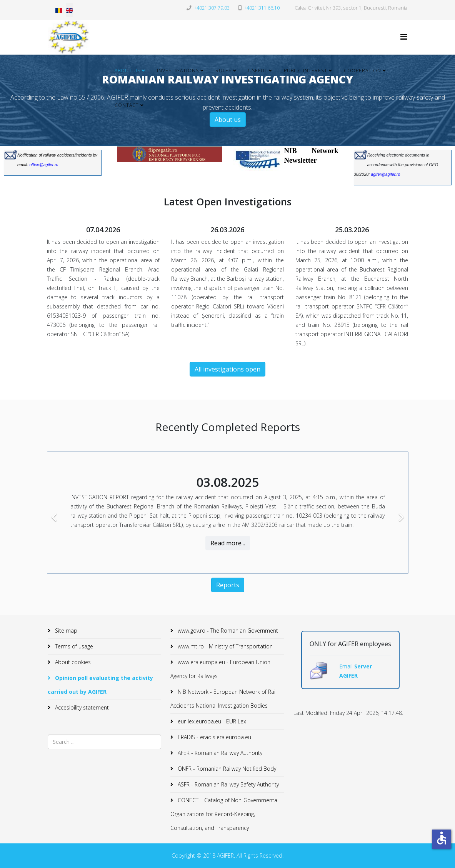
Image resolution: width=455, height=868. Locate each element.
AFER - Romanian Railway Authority (219, 753)
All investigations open (227, 369)
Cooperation (362, 71)
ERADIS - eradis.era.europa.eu (214, 737)
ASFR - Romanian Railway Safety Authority (227, 784)
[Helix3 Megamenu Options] (404, 37)
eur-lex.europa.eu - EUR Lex (211, 721)
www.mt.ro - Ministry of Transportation (224, 646)
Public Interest (306, 71)
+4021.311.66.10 (262, 8)
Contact (127, 105)
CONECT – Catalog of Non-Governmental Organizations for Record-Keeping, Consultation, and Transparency (224, 814)
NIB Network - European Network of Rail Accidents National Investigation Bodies (223, 699)
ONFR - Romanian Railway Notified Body (226, 769)
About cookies (72, 662)
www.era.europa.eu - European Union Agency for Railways (220, 669)
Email (347, 666)
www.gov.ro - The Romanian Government (227, 631)
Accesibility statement (81, 707)
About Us (127, 71)
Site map (65, 631)
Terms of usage (73, 646)
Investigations (178, 71)
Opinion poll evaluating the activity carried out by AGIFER (100, 685)
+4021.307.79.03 (212, 8)
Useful (258, 71)
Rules (223, 71)
